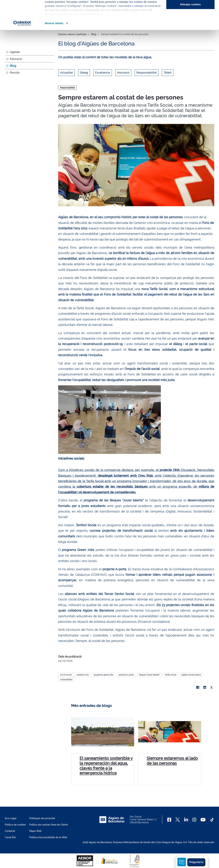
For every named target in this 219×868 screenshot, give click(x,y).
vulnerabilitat (66, 680)
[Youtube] (203, 820)
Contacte (10, 831)
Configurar (191, 20)
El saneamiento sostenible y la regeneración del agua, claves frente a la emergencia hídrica (106, 766)
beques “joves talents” (150, 675)
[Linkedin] (186, 820)
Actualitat (66, 73)
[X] (211, 688)
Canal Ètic (10, 837)
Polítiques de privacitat (42, 818)
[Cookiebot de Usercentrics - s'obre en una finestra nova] (22, 50)
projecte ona (83, 675)
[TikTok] (212, 820)
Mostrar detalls (54, 50)
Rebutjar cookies (191, 31)
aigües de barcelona (191, 675)
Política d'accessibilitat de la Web (48, 837)
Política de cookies (15, 825)
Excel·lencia (103, 73)
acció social (66, 675)
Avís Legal (11, 818)
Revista (15, 73)
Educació (16, 59)
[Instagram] (194, 820)
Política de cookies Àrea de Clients (49, 825)
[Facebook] (169, 820)
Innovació (123, 73)
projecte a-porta (126, 675)
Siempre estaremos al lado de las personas (172, 761)
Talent (168, 73)
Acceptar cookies (190, 9)
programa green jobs (104, 675)
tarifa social (171, 675)
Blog (13, 66)
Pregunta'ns (196, 862)
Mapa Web (35, 831)
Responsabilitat (147, 73)
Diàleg (84, 73)
